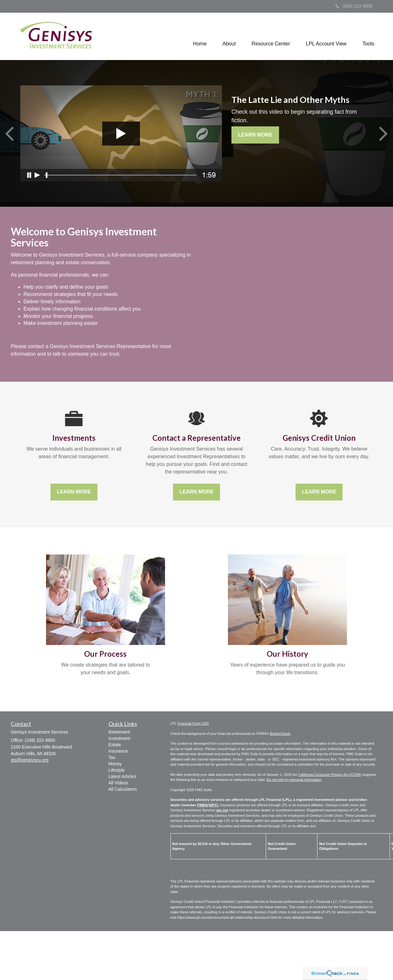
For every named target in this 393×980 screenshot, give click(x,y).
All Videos (118, 783)
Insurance (118, 751)
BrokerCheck (280, 734)
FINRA (203, 805)
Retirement (119, 732)
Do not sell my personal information (294, 780)
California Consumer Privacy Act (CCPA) (330, 775)
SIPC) (213, 805)
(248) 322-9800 (354, 6)
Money (115, 764)
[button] (229, 38)
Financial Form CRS (193, 723)
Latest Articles (122, 776)
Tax (112, 757)
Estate (115, 745)
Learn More (255, 135)
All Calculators (123, 789)
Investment (119, 738)
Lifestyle (117, 770)
